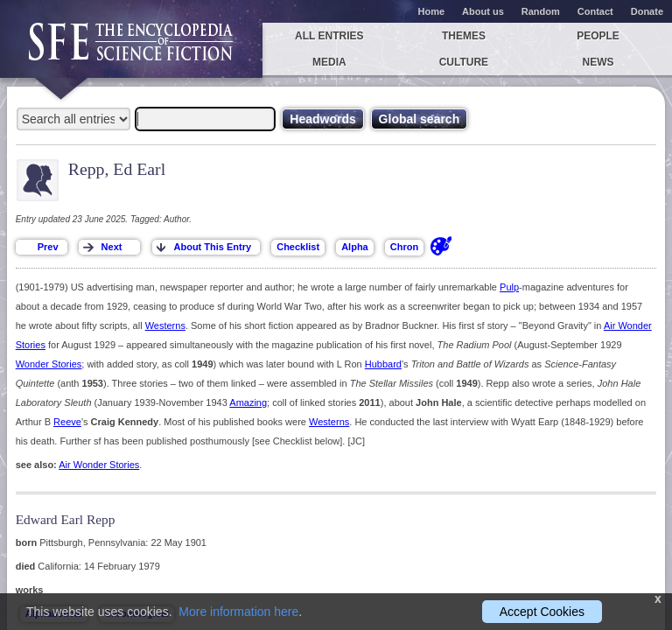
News (598, 62)
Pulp (509, 287)
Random (541, 11)
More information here (238, 612)
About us (483, 11)
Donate (647, 11)
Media (329, 62)
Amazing (248, 402)
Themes (464, 36)
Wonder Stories (49, 364)
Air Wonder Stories (99, 465)
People (598, 36)
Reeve (67, 422)
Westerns (165, 325)
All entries (329, 36)
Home (432, 11)
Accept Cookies (542, 612)
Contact (595, 11)
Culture (464, 62)
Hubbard (383, 364)
